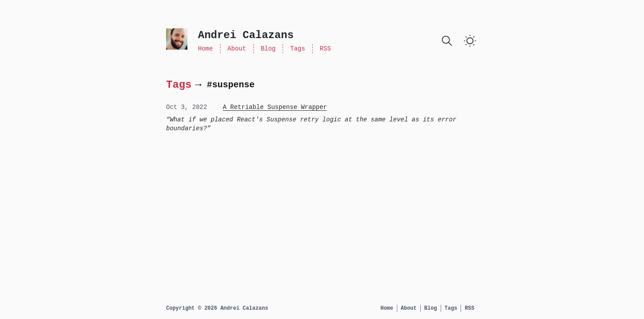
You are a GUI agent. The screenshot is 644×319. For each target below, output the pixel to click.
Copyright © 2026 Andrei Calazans (217, 308)
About (237, 49)
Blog (268, 49)
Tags (298, 49)
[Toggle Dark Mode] (470, 41)
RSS (325, 49)
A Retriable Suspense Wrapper (275, 107)
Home (206, 49)
